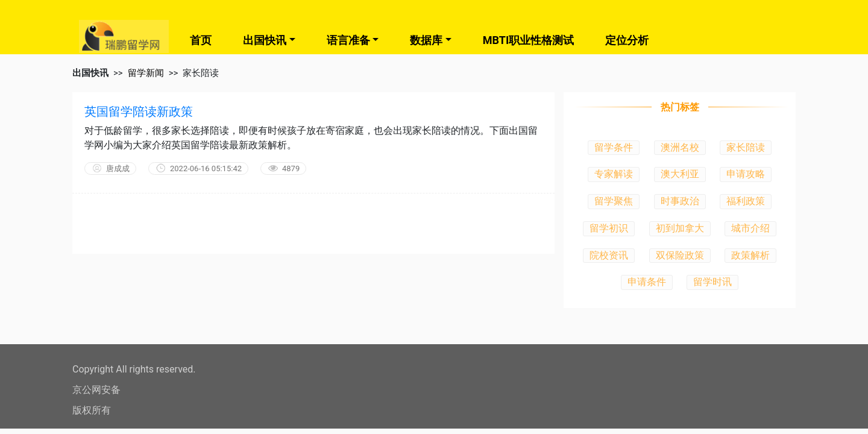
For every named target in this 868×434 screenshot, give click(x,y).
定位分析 (627, 40)
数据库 (426, 40)
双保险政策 (680, 255)
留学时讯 (712, 282)
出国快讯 (265, 40)
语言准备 (348, 40)
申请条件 (647, 282)
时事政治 (680, 201)
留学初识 (609, 228)
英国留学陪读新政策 (139, 112)
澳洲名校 (680, 147)
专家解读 (614, 174)
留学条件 (614, 147)
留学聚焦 (614, 201)
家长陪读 (746, 147)
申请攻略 (746, 174)
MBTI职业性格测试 (528, 40)
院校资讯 (609, 255)
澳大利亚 (680, 174)
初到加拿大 (680, 228)
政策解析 (750, 255)
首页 (201, 40)
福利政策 (746, 201)
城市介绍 (750, 228)
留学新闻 (146, 73)
